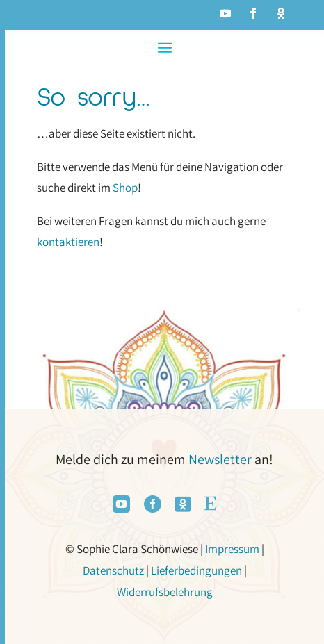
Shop (125, 188)
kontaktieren (68, 242)
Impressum (232, 549)
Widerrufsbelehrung (165, 592)
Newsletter (220, 459)
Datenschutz (113, 570)
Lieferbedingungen (196, 570)
